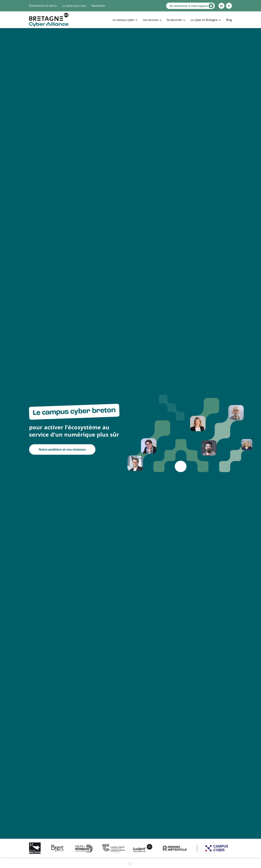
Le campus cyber (123, 20)
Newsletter (98, 6)
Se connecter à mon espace (191, 6)
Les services (150, 20)
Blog (229, 20)
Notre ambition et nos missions (62, 449)
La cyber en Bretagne (204, 20)
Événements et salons (43, 6)
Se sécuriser (174, 20)
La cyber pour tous (74, 6)
